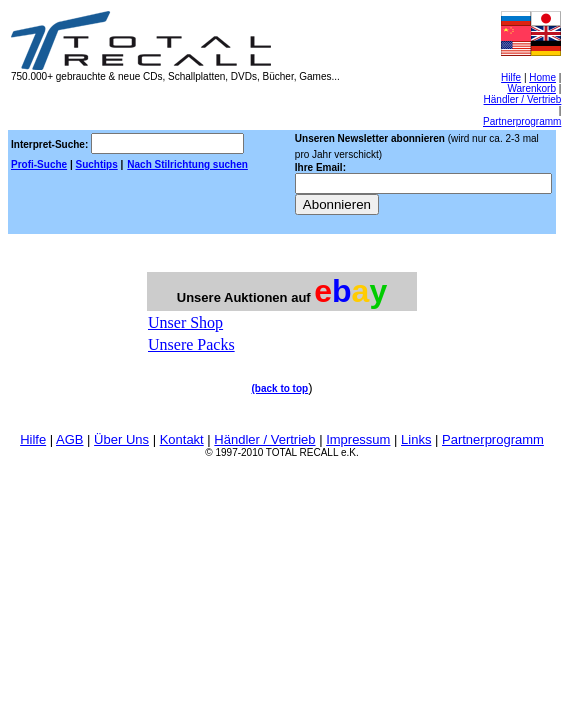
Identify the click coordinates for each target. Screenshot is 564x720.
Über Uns (121, 439)
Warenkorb (531, 88)
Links (416, 439)
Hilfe (511, 77)
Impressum (358, 439)
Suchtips (96, 164)
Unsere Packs (191, 344)
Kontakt (182, 439)
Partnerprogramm (522, 121)
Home (542, 77)
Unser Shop (185, 322)
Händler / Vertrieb (523, 99)
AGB (69, 439)
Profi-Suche (39, 164)
